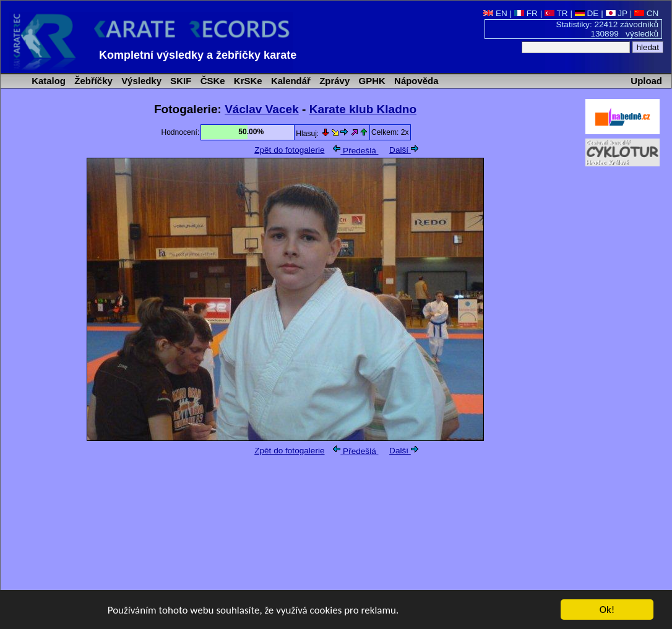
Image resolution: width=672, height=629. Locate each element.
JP (617, 13)
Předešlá (355, 151)
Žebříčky (92, 81)
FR (526, 13)
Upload (646, 81)
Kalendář (290, 81)
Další (404, 150)
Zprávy (333, 81)
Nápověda (415, 81)
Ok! (607, 610)
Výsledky (140, 81)
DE (587, 13)
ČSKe (212, 81)
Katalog (47, 81)
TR (556, 13)
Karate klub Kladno (363, 109)
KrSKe (247, 81)
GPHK (370, 81)
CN (646, 13)
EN (495, 13)
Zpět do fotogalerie (289, 150)
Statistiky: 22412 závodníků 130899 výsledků (608, 29)
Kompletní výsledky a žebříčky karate (198, 55)
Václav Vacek (262, 109)
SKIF (179, 81)
